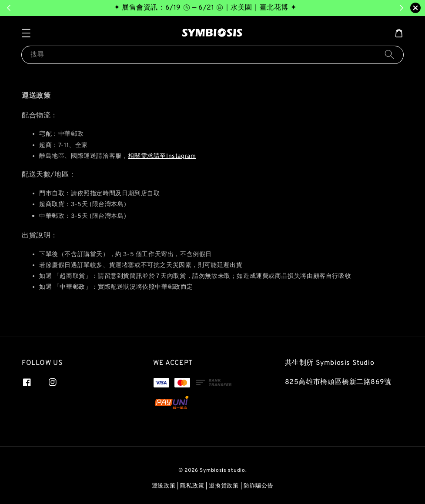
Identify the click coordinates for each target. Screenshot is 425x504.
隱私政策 (192, 486)
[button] (26, 33)
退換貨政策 (224, 486)
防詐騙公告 (259, 486)
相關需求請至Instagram (162, 156)
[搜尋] (389, 55)
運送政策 (164, 486)
